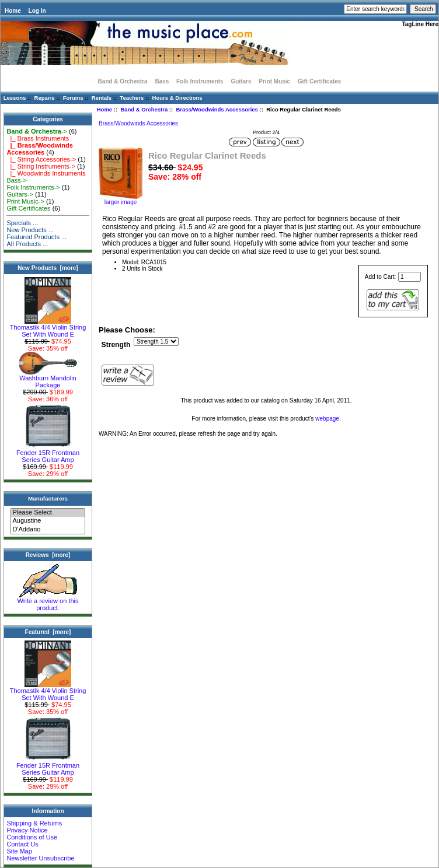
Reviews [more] (48, 555)
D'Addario (48, 530)
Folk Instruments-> (33, 187)
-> (37, 131)
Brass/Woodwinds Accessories (217, 109)
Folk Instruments (200, 81)
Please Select (48, 513)
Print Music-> (25, 201)
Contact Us (22, 844)
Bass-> (17, 180)
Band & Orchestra (144, 109)
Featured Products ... (36, 237)
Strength (116, 345)
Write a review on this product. (48, 601)
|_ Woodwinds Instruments (46, 173)
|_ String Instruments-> (41, 166)
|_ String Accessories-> (41, 159)
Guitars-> (20, 194)
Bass (162, 81)
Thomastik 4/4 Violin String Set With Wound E (48, 328)
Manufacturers (48, 498)
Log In (37, 11)
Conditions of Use (32, 837)
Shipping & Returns (34, 823)
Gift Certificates (319, 81)
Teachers (132, 98)
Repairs (45, 98)
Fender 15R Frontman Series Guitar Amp (48, 453)
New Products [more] (48, 268)
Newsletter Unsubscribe (40, 858)
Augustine (48, 521)
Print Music (274, 81)
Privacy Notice (27, 830)
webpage (327, 419)
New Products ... (30, 230)
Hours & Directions (177, 98)
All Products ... (27, 244)
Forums (73, 98)
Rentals (102, 98)
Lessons (15, 98)
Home (13, 11)
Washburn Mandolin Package (48, 379)
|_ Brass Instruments (38, 138)
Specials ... (22, 223)
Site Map (19, 851)
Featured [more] (48, 632)
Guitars (241, 81)
